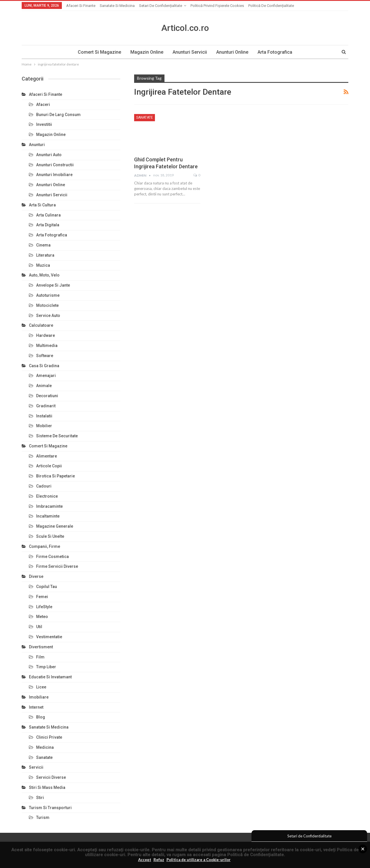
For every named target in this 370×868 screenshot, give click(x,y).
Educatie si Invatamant (50, 677)
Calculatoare (41, 325)
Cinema (43, 245)
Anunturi (37, 145)
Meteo (42, 617)
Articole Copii (49, 466)
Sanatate (145, 117)
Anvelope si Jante (53, 285)
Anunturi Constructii (55, 165)
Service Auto (48, 316)
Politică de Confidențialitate (256, 855)
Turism (43, 817)
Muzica (43, 265)
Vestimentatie (49, 637)
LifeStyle (44, 607)
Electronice (47, 496)
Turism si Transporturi (50, 808)
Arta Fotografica (277, 52)
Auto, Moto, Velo (44, 275)
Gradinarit (46, 406)
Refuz (159, 860)
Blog (41, 717)
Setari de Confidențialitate (161, 6)
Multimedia (47, 346)
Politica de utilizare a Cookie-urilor (199, 860)
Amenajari (46, 376)
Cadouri (44, 486)
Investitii (44, 124)
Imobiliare (39, 697)
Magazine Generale (55, 526)
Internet (36, 707)
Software (45, 356)
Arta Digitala (48, 225)
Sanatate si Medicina (117, 6)
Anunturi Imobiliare (54, 175)
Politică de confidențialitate (271, 6)
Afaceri (43, 104)
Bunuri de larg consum (58, 115)
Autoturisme (48, 295)
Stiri (40, 798)
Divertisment (41, 647)
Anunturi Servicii (190, 52)
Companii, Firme (45, 546)
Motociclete (47, 305)
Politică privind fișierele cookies (217, 6)
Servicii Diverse (51, 777)
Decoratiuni (47, 396)
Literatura (45, 255)
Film (40, 657)
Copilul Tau (47, 587)
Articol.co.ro (185, 28)
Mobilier (44, 426)
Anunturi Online (233, 52)
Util (39, 627)
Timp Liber (46, 667)
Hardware (46, 335)
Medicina (45, 747)
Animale (44, 386)
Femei (42, 597)
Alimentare (47, 456)
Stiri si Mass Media (47, 787)
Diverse (36, 576)
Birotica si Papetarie (55, 476)
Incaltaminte (48, 516)
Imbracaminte (49, 506)
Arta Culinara (48, 215)
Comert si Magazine (98, 52)
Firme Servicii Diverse (57, 566)
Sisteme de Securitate (57, 436)
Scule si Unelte (50, 536)
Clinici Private (49, 737)
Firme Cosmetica (52, 557)
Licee (41, 687)
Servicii (36, 767)
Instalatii (44, 416)
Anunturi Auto (49, 155)
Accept (145, 860)
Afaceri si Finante (81, 6)
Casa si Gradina (44, 366)
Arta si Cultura (42, 205)
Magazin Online (146, 52)
